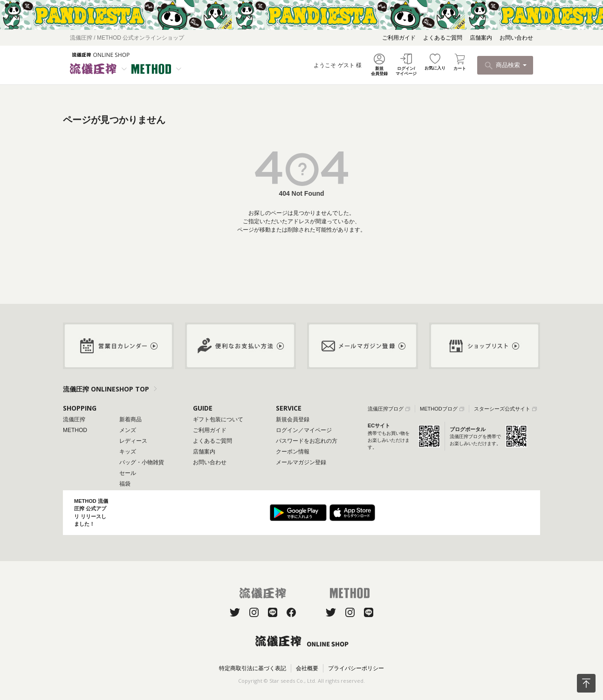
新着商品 (130, 419)
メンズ (128, 430)
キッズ (128, 452)
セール (128, 473)
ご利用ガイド (399, 38)
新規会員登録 (293, 419)
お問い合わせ (516, 38)
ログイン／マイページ (304, 430)
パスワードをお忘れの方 (307, 441)
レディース (133, 441)
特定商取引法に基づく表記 (253, 668)
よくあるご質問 (443, 38)
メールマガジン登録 (301, 462)
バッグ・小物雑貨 (142, 462)
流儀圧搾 (74, 419)
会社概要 (307, 668)
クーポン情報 (293, 452)
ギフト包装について (218, 419)
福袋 (125, 484)
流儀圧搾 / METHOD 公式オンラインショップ (127, 38)
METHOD (75, 430)
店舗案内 (481, 38)
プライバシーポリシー (356, 668)
